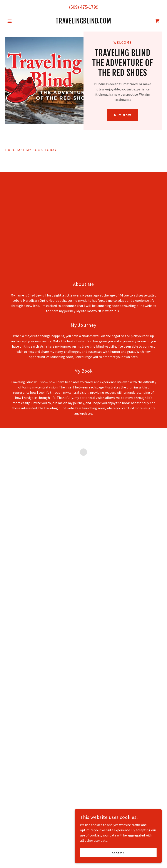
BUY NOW (123, 115)
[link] (83, 22)
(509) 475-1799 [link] (84, 7)
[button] (17, 21)
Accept (118, 856)
